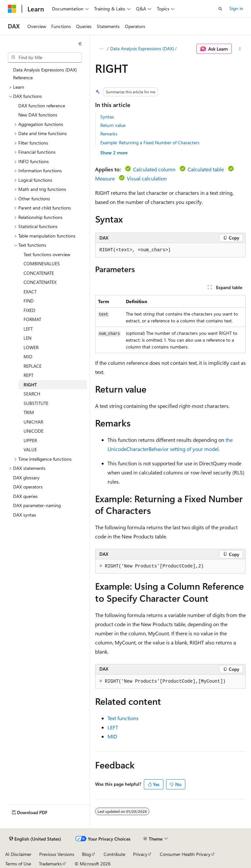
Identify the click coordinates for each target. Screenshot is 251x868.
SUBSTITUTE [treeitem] (36, 403)
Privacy (140, 854)
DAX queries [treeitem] (25, 496)
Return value (113, 125)
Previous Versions (57, 854)
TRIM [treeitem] (29, 412)
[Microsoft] (12, 9)
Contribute (114, 854)
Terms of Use (18, 864)
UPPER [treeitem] (30, 440)
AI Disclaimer (18, 854)
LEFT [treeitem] (28, 329)
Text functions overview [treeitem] (47, 254)
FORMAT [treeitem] (32, 319)
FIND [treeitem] (29, 301)
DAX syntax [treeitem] (25, 515)
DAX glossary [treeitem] (26, 478)
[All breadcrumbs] (101, 49)
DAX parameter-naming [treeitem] (37, 505)
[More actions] (240, 49)
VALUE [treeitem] (30, 449)
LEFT (113, 727)
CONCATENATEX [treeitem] (40, 282)
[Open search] (220, 9)
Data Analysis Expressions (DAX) (142, 48)
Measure (105, 178)
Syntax (107, 117)
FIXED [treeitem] (29, 310)
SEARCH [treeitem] (32, 394)
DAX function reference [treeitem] (42, 106)
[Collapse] (80, 44)
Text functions (123, 718)
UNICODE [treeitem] (33, 431)
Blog (86, 854)
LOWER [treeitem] (31, 347)
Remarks (109, 134)
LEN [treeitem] (27, 338)
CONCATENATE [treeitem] (39, 273)
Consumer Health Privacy (185, 854)
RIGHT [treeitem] (30, 385)
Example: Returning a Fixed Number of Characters (150, 142)
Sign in (236, 8)
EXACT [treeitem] (30, 292)
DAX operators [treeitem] (28, 487)
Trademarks (50, 864)
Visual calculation (147, 178)
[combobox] (45, 57)
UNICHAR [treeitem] (33, 422)
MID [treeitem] (28, 356)
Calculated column (154, 169)
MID (112, 736)
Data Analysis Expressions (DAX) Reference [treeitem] (45, 74)
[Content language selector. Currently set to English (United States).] (35, 839)
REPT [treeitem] (28, 375)
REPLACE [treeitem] (33, 366)
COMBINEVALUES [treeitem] (42, 263)
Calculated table (206, 169)
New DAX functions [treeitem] (38, 115)
